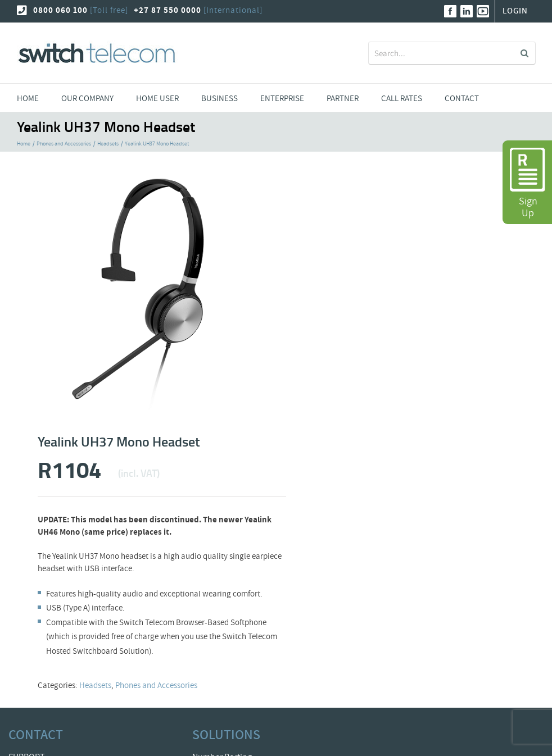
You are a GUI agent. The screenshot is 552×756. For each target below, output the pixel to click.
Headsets (95, 686)
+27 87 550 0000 (168, 10)
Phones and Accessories (156, 686)
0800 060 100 (60, 10)
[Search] (524, 53)
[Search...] (444, 53)
